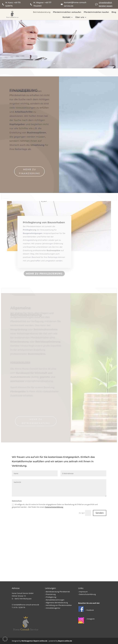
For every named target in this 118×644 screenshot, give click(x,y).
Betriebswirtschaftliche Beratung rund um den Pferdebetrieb (64, 46)
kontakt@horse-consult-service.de (26, 605)
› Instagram (90, 619)
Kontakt (66, 17)
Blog (114, 12)
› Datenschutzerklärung (87, 594)
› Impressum (83, 592)
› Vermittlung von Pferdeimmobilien (58, 605)
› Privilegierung (51, 597)
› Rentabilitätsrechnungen (55, 600)
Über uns (80, 17)
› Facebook (90, 610)
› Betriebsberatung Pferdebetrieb (57, 592)
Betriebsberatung (42, 12)
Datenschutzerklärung (54, 507)
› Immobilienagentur (53, 608)
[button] (5, 639)
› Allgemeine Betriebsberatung (56, 603)
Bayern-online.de (65, 641)
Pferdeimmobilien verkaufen (67, 12)
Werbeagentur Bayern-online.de (34, 641)
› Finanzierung (50, 594)
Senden (100, 513)
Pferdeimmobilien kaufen (96, 12)
